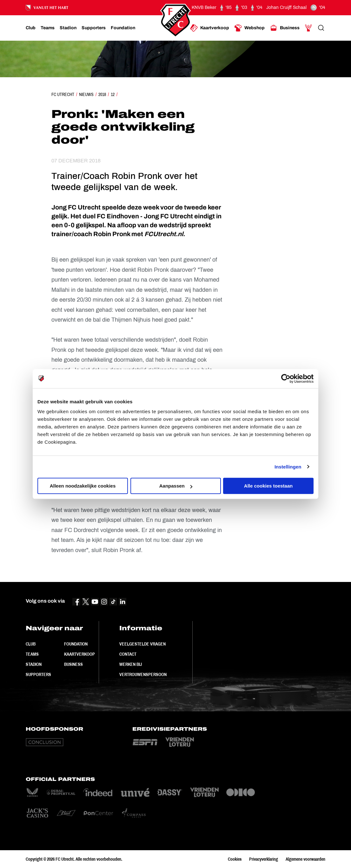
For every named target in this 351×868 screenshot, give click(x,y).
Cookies (235, 859)
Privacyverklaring (264, 859)
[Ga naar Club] (31, 28)
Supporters (38, 674)
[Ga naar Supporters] (94, 28)
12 (113, 94)
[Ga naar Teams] (48, 28)
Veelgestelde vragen (142, 644)
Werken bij (131, 664)
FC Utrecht (63, 94)
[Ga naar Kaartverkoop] (210, 28)
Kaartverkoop (79, 654)
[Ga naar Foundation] (123, 28)
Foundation (76, 644)
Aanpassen (176, 486)
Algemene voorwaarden (305, 859)
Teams (32, 654)
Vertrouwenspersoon (143, 674)
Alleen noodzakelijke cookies (83, 486)
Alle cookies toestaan (268, 486)
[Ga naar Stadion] (68, 28)
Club (31, 644)
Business (73, 664)
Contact (128, 654)
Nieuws (86, 94)
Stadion (34, 664)
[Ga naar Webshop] (249, 28)
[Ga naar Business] (285, 28)
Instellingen (288, 467)
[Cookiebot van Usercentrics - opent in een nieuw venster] (286, 379)
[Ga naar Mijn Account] (308, 28)
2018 (102, 94)
